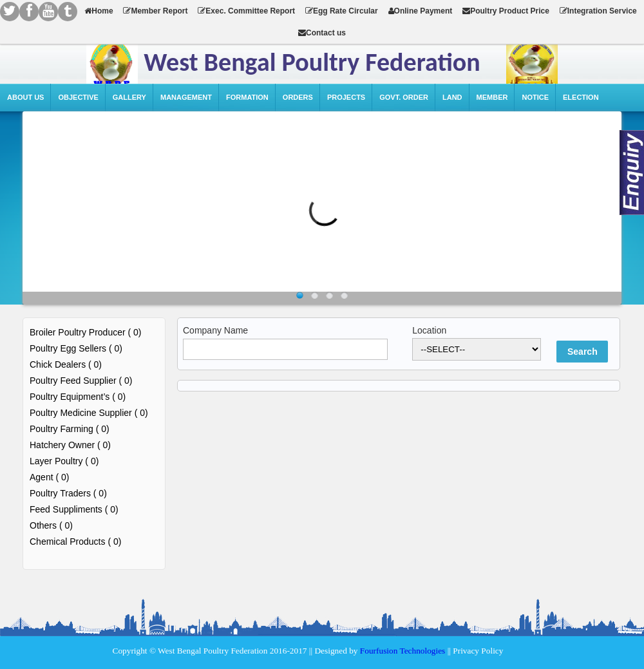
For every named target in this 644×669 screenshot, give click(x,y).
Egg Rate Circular (342, 11)
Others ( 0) (51, 525)
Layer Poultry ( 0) (64, 461)
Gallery (129, 97)
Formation (247, 97)
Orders (298, 97)
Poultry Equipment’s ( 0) (78, 397)
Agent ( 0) (49, 477)
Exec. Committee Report (246, 11)
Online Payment (421, 11)
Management (186, 97)
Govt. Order (404, 97)
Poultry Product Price (506, 11)
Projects (346, 97)
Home (99, 11)
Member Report (155, 11)
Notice (535, 97)
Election (581, 97)
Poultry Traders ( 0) (68, 493)
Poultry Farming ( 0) (70, 429)
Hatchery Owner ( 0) (70, 445)
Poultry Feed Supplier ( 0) (81, 381)
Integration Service (598, 11)
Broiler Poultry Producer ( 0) (86, 332)
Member (492, 97)
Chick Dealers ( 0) (66, 364)
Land (452, 97)
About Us (25, 97)
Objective (78, 97)
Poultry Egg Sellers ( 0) (76, 348)
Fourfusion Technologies (402, 651)
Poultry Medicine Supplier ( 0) (89, 413)
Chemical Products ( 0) (75, 542)
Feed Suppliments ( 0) (74, 509)
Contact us (322, 33)
